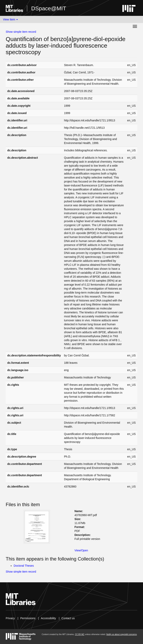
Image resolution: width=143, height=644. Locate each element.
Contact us (68, 618)
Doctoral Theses (24, 566)
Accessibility (48, 618)
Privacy (10, 618)
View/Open (81, 550)
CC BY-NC (80, 634)
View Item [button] (10, 19)
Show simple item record (21, 32)
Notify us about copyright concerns (121, 634)
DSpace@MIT (49, 8)
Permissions (28, 618)
